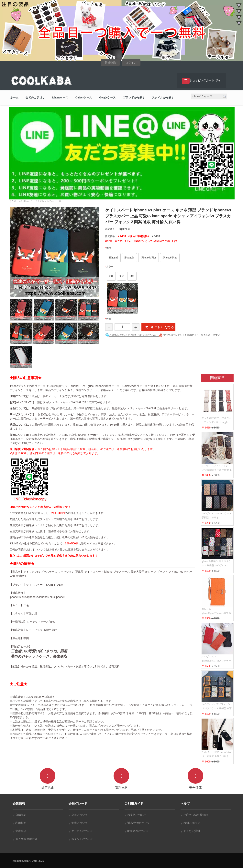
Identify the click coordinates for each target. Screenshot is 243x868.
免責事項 (20, 831)
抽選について (79, 823)
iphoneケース (60, 98)
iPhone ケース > (31, 201)
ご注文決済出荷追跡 (195, 815)
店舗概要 (20, 815)
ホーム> (18, 201)
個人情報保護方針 (26, 839)
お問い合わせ (191, 823)
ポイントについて (82, 839)
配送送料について (138, 831)
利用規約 (20, 823)
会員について (79, 815)
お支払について (136, 815)
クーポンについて (82, 831)
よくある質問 (191, 831)
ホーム (14, 98)
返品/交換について (138, 823)
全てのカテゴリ (35, 98)
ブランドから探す (134, 98)
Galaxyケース (84, 98)
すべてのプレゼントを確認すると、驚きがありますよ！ (193, 335)
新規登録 (110, 63)
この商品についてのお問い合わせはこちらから (134, 335)
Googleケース (107, 98)
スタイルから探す (163, 98)
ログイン (131, 63)
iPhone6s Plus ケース (51, 201)
